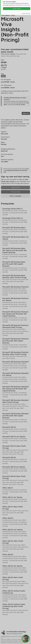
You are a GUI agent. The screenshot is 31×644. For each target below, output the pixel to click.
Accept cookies (17, 9)
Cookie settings (26, 13)
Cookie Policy (26, 5)
